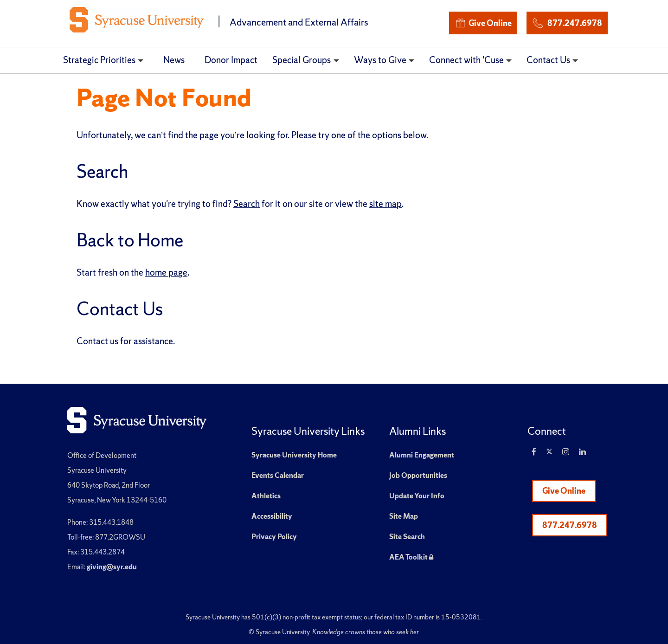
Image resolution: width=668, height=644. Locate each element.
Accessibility (272, 516)
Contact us (97, 341)
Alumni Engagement (422, 455)
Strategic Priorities (99, 60)
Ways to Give (380, 60)
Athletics (266, 496)
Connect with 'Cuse (466, 60)
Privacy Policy (274, 537)
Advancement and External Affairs (299, 22)
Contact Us (548, 60)
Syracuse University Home (294, 455)
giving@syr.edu (112, 567)
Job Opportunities (418, 475)
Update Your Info (417, 496)
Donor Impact (231, 60)
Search (247, 204)
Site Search (407, 537)
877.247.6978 (567, 22)
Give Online (483, 23)
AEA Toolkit (411, 557)
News (174, 60)
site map (385, 204)
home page (166, 272)
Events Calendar (278, 475)
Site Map (404, 516)
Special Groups (302, 60)
